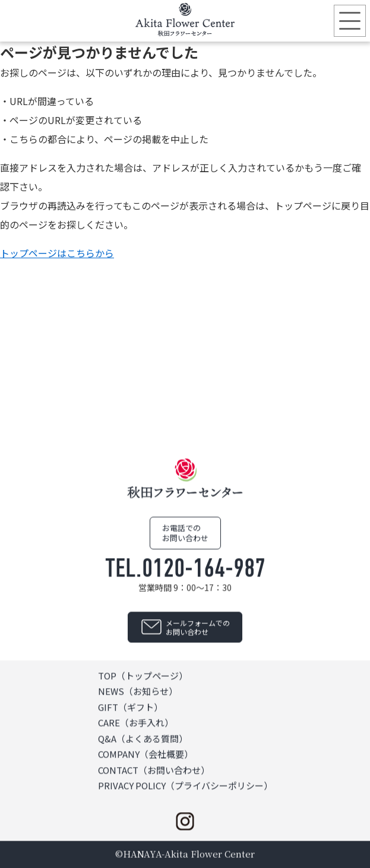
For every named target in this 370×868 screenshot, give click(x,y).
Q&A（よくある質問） (143, 738)
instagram (185, 821)
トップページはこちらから (57, 253)
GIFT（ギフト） (130, 707)
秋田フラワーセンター (185, 20)
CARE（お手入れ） (136, 723)
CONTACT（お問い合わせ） (154, 770)
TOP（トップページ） (143, 675)
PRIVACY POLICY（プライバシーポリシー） (185, 786)
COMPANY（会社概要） (146, 754)
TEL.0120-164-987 (185, 568)
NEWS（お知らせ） (138, 691)
